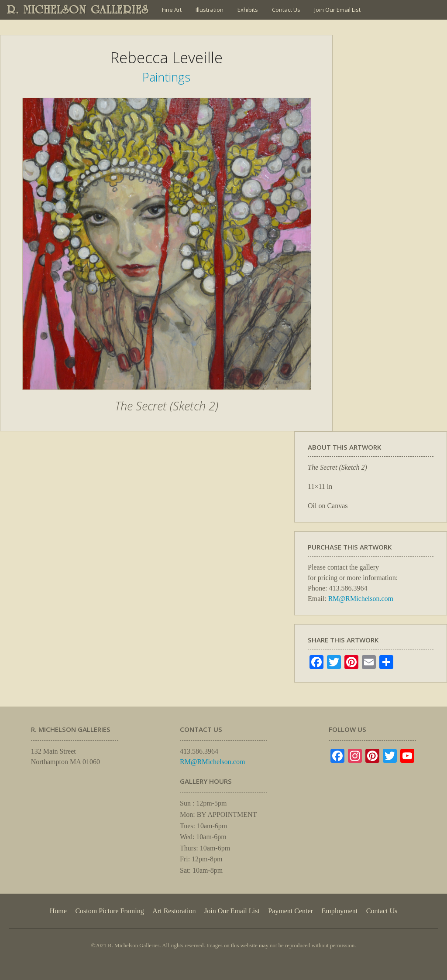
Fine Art (172, 10)
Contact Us (286, 10)
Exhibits (248, 10)
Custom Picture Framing (109, 911)
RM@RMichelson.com (361, 599)
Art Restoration (174, 911)
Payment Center (291, 911)
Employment (340, 911)
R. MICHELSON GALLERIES (78, 10)
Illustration (210, 10)
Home (58, 911)
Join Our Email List (337, 10)
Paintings (166, 77)
